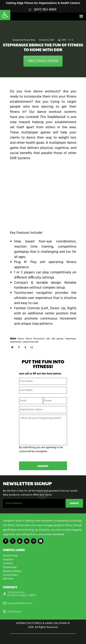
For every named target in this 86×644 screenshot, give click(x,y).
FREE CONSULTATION (43, 61)
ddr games (57, 339)
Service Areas (10, 556)
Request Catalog (12, 571)
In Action (8, 563)
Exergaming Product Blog (24, 40)
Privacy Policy (11, 575)
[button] (5, 15)
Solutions (8, 560)
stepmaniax (16, 342)
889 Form (8, 579)
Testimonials (10, 567)
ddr (48, 339)
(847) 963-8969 (45, 10)
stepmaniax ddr (31, 342)
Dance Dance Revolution (31, 339)
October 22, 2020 (46, 40)
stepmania (70, 339)
